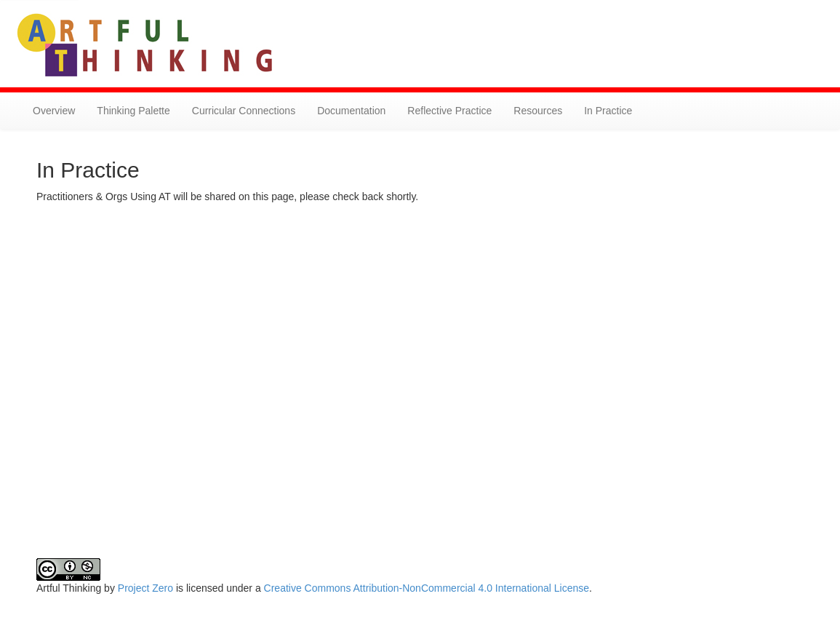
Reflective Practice (449, 111)
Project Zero (145, 588)
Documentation (351, 111)
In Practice (608, 111)
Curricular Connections (244, 111)
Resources (538, 111)
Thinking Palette (133, 111)
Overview (54, 111)
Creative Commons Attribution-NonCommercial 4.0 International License (427, 588)
